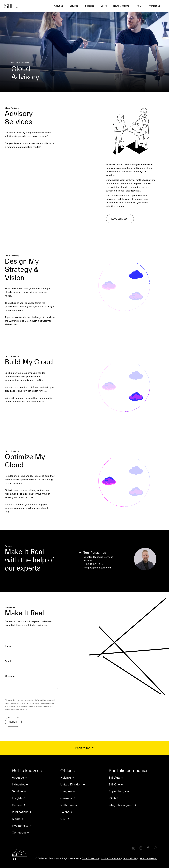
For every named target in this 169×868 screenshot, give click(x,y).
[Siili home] (13, 6)
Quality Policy (130, 858)
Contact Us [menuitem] (155, 6)
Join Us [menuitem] (139, 6)
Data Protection (90, 858)
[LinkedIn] (133, 848)
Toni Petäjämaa (95, 553)
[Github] (156, 848)
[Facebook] (148, 848)
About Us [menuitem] (59, 6)
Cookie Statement (111, 858)
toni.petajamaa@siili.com (97, 568)
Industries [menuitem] (89, 6)
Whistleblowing (149, 858)
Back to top (83, 748)
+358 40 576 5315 (93, 564)
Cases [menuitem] (104, 6)
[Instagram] (141, 848)
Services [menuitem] (74, 6)
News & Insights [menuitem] (121, 6)
